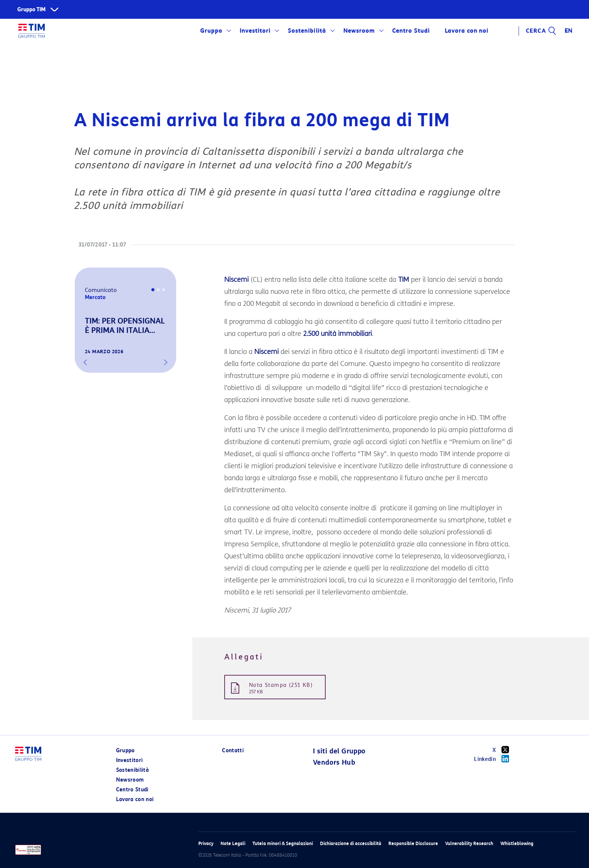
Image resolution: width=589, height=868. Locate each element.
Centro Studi (411, 31)
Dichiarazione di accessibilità (351, 843)
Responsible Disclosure (413, 843)
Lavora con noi (467, 31)
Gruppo (211, 31)
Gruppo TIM (32, 10)
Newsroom (359, 31)
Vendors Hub (334, 762)
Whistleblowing (517, 843)
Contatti (233, 751)
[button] (85, 362)
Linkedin (494, 759)
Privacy (206, 843)
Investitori (255, 31)
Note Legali (233, 843)
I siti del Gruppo (339, 751)
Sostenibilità (307, 31)
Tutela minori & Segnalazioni (283, 843)
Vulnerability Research (469, 843)
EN (569, 31)
